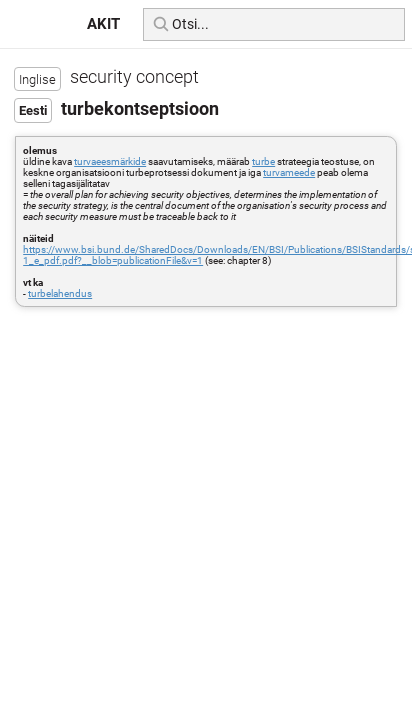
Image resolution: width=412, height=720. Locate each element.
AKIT (103, 24)
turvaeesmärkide (110, 161)
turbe (263, 161)
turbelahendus (60, 293)
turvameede (289, 172)
